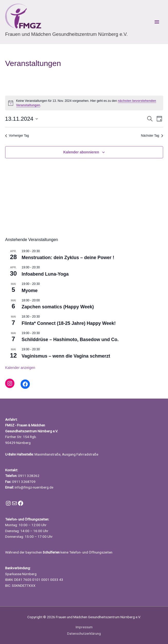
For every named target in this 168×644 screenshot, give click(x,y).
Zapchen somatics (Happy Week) (58, 307)
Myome (30, 291)
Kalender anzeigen (20, 368)
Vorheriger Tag (17, 136)
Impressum (84, 627)
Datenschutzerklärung (84, 633)
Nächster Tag (152, 136)
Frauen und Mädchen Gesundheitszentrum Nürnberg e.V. (66, 34)
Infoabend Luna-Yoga (45, 274)
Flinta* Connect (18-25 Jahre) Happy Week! (69, 323)
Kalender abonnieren (81, 152)
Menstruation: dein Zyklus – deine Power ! (68, 258)
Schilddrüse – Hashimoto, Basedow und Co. (70, 340)
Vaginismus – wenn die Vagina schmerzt (66, 356)
